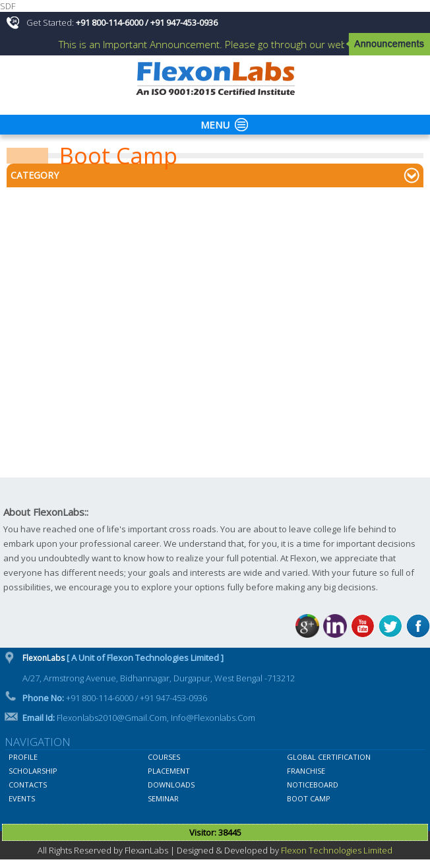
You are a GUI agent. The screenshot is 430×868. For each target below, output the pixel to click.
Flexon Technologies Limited (337, 850)
